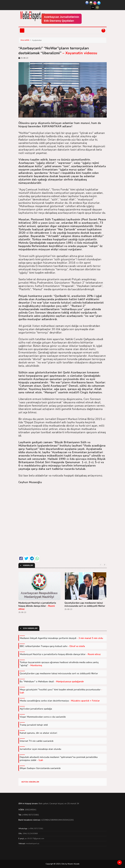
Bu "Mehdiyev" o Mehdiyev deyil (52, 682)
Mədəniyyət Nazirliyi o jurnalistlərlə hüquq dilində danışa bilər (37, 606)
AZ (97, 7)
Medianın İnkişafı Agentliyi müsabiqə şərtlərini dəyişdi (61, 638)
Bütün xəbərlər (30, 782)
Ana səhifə (25, 40)
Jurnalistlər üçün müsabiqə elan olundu (40, 749)
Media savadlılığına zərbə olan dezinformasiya (60, 701)
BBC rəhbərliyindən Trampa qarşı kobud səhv (52, 646)
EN (93, 7)
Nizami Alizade (74, 864)
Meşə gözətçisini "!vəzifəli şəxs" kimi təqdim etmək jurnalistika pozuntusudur (61, 691)
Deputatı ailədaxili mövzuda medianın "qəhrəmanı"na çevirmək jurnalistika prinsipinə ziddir (59, 759)
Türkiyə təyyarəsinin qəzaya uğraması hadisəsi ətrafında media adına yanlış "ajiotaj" (59, 664)
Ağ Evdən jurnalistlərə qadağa (36, 709)
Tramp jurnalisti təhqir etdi (34, 725)
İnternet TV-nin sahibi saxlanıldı (37, 741)
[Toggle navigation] (22, 31)
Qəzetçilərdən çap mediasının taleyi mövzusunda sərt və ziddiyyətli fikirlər (85, 604)
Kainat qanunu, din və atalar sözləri (38, 733)
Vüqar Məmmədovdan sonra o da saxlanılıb (43, 717)
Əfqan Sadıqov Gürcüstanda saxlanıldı (40, 768)
